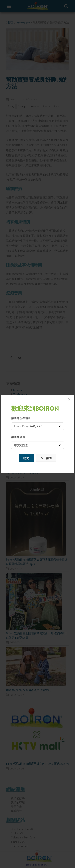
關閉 (46, 458)
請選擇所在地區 (21, 418)
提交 (26, 458)
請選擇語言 (18, 437)
